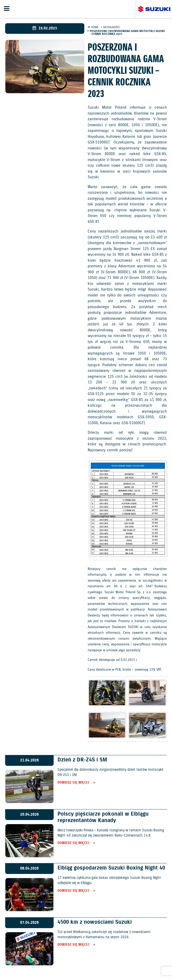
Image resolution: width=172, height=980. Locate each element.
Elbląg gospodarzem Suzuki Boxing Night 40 (111, 868)
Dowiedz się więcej (73, 783)
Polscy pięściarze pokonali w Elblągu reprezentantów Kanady (103, 817)
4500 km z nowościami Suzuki (95, 922)
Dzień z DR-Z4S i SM (82, 760)
